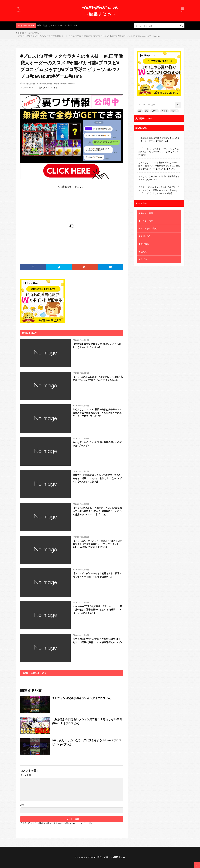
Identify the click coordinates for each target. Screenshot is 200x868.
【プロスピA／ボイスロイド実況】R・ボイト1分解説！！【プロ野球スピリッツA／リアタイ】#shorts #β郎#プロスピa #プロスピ (97, 544)
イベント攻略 (147, 221)
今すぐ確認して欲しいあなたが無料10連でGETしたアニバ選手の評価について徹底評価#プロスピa (98, 641)
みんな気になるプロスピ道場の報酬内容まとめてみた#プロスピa (97, 444)
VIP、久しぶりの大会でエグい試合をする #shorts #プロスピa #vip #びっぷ (87, 742)
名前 (22, 805)
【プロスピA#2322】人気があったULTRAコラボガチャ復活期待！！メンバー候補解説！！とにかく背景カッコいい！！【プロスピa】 (97, 511)
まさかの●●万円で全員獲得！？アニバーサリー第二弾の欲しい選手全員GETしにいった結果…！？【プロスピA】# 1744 (97, 610)
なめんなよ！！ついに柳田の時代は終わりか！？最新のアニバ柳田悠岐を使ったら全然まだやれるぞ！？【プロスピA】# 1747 (97, 413)
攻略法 (144, 252)
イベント (62, 25)
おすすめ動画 (33, 33)
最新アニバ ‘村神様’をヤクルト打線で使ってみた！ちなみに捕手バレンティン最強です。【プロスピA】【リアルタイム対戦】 (98, 478)
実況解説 (145, 244)
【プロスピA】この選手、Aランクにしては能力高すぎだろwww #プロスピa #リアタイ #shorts (98, 378)
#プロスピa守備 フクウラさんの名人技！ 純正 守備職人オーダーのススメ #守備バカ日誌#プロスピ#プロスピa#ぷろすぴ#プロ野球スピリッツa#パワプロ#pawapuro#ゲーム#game (89, 36)
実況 (45, 25)
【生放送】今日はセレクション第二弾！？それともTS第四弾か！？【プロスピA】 (87, 721)
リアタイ (53, 25)
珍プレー (145, 260)
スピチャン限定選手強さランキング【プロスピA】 (82, 698)
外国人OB (73, 25)
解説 (39, 25)
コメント (26, 775)
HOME (21, 33)
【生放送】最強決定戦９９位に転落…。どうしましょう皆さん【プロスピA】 (97, 345)
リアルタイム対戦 (149, 229)
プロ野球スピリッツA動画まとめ (109, 857)
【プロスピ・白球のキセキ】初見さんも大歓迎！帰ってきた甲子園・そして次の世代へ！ (97, 575)
